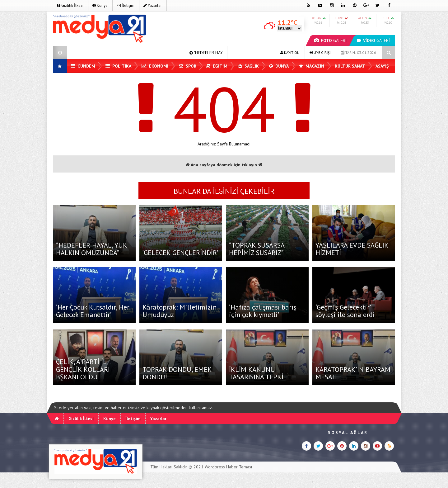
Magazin (312, 66)
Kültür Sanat (350, 66)
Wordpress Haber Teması (228, 467)
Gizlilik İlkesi (70, 5)
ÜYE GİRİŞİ (320, 52)
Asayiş (382, 66)
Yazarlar (153, 5)
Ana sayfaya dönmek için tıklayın (224, 165)
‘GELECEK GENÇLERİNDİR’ (180, 253)
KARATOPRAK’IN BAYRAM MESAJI (353, 373)
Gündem (83, 66)
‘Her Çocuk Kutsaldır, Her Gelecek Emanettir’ (93, 311)
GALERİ (330, 40)
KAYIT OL (290, 52)
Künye (100, 5)
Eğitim (217, 66)
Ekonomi (155, 66)
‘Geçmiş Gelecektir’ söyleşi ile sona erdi (345, 311)
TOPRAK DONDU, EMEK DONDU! (177, 373)
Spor (188, 66)
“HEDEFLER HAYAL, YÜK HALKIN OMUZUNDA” (91, 249)
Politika (118, 66)
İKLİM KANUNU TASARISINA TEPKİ (256, 373)
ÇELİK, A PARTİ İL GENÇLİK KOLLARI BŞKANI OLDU (83, 369)
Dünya (279, 66)
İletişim (126, 5)
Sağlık (248, 66)
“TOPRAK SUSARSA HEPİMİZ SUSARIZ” (257, 249)
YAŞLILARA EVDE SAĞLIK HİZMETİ (352, 249)
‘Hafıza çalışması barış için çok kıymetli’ (263, 311)
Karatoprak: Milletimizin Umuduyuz (180, 311)
